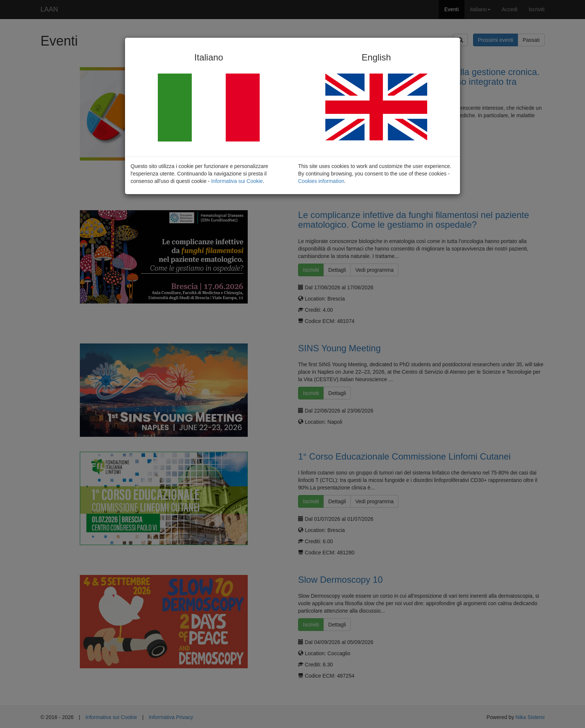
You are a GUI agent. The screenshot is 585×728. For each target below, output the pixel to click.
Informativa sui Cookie (237, 181)
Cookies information (321, 181)
